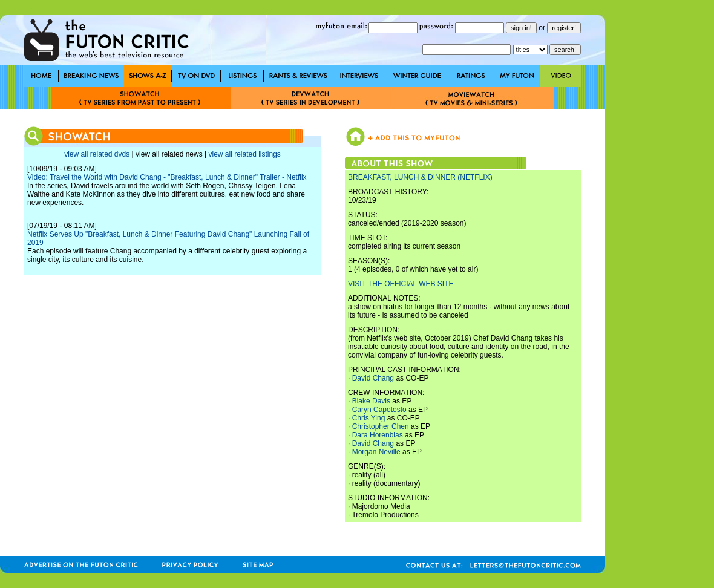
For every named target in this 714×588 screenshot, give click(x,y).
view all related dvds (97, 154)
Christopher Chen (381, 426)
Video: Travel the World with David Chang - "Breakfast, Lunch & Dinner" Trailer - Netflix (167, 177)
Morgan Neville (376, 452)
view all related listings (244, 154)
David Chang (373, 378)
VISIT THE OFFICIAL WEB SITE (401, 284)
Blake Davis (371, 401)
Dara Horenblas (378, 435)
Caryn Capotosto (379, 410)
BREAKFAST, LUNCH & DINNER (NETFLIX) (420, 177)
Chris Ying (369, 418)
